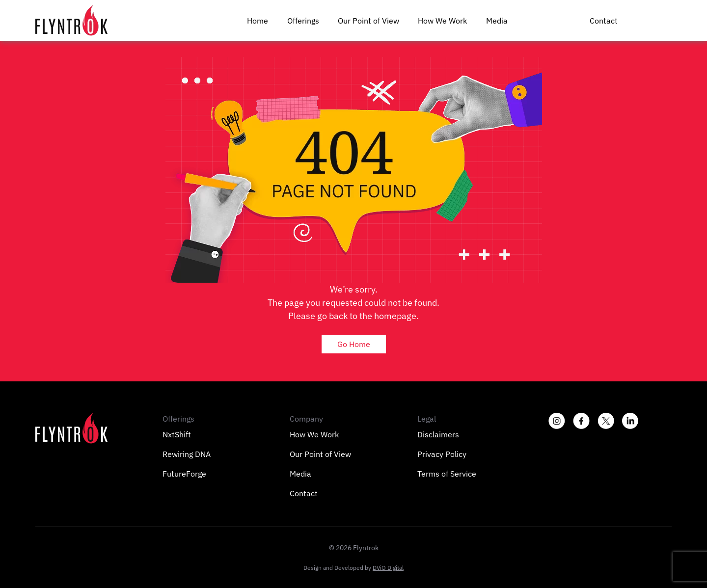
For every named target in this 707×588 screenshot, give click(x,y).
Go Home (354, 344)
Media (497, 21)
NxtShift (177, 434)
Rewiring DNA (187, 454)
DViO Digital (388, 568)
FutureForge (184, 474)
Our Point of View (368, 21)
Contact (604, 21)
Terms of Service (447, 474)
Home (258, 21)
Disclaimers (438, 434)
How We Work (442, 21)
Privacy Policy (442, 454)
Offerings (303, 21)
